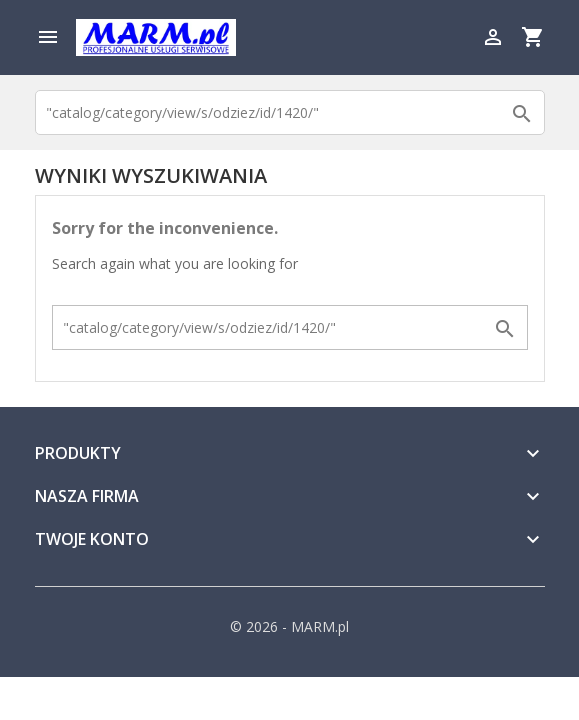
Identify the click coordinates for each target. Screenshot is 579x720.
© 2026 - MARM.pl (289, 626)
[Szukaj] (290, 112)
